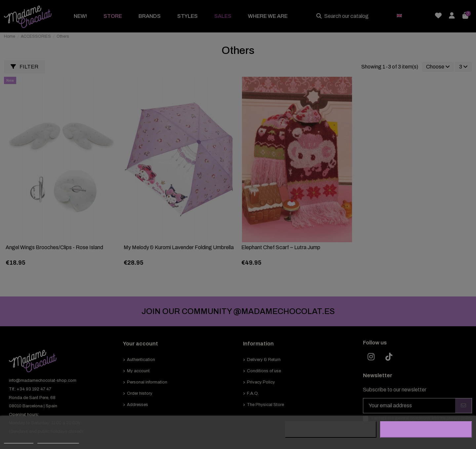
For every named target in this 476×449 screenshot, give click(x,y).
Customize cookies (58, 440)
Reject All (331, 429)
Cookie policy (19, 440)
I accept (426, 429)
